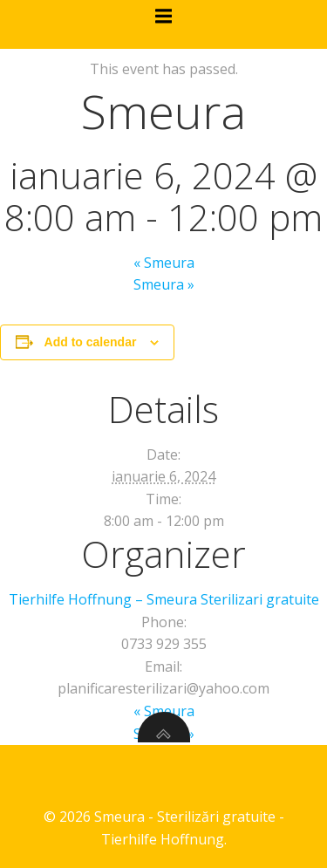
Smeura (164, 263)
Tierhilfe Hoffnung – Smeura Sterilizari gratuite (164, 599)
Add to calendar (91, 342)
